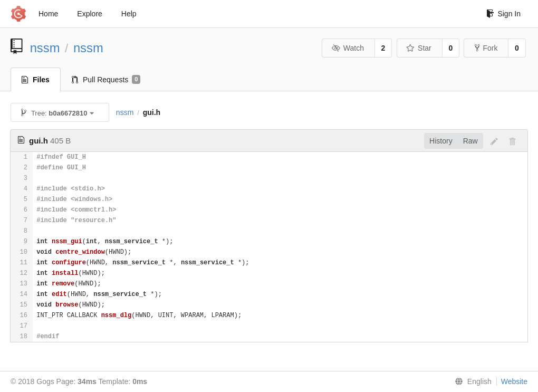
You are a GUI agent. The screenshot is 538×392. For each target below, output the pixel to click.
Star (419, 48)
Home (48, 14)
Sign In (503, 14)
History (441, 141)
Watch (348, 48)
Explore (89, 14)
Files (36, 80)
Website (514, 381)
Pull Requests (106, 80)
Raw (470, 141)
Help (129, 14)
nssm (45, 48)
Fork (486, 48)
